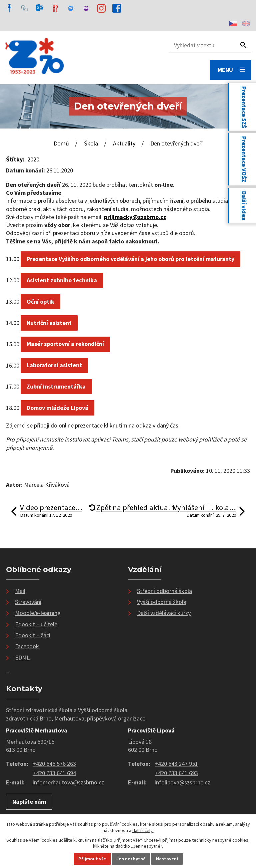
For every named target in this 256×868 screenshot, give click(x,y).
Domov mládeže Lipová (57, 408)
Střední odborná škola (164, 591)
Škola (91, 143)
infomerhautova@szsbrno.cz (68, 782)
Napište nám (29, 802)
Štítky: (15, 159)
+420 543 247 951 (176, 764)
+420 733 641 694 (54, 773)
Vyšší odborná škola (162, 602)
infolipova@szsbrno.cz (182, 782)
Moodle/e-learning (38, 613)
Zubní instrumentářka (56, 386)
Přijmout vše (92, 859)
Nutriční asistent (49, 323)
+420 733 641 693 (176, 773)
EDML (22, 657)
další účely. (143, 830)
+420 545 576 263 (54, 764)
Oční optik (40, 301)
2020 (33, 159)
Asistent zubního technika (62, 280)
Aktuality (124, 143)
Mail (20, 591)
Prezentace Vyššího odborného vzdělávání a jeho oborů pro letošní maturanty (130, 259)
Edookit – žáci (33, 635)
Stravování (28, 602)
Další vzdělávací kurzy (164, 613)
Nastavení (167, 859)
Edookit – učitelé (36, 624)
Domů (61, 143)
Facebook (27, 646)
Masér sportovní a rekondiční (65, 344)
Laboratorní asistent (54, 365)
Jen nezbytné (131, 859)
